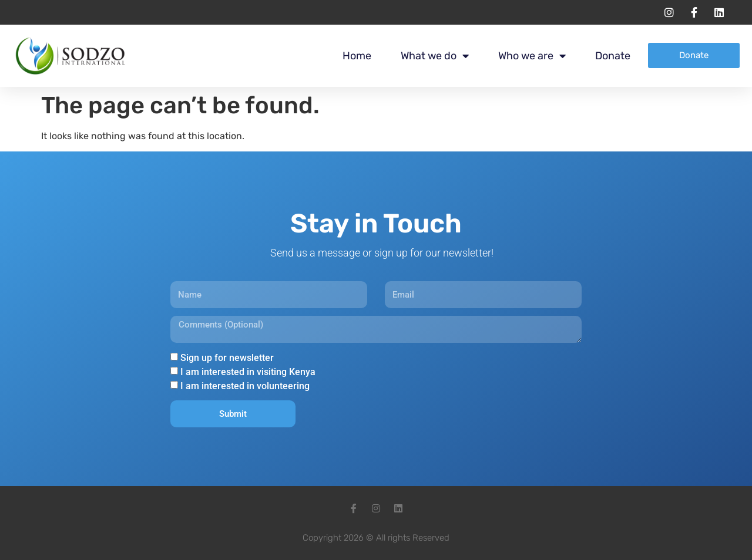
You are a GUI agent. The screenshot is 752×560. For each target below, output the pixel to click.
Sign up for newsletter (227, 358)
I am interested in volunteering (245, 386)
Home (357, 56)
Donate (613, 56)
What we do (435, 56)
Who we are (532, 56)
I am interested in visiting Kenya (248, 372)
